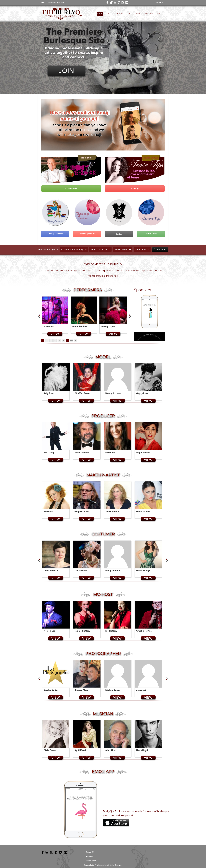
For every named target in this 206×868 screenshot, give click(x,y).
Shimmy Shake (71, 188)
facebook (107, 3)
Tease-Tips (135, 188)
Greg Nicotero (82, 512)
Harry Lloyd (142, 750)
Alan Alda (110, 750)
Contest (119, 234)
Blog (139, 14)
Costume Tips (151, 234)
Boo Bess (48, 512)
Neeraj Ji (110, 394)
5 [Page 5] (59, 341)
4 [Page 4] (55, 341)
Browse (120, 14)
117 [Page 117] (71, 341)
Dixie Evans (50, 750)
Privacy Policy (91, 861)
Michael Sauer (113, 690)
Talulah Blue (81, 571)
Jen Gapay (49, 453)
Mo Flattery (111, 631)
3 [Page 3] (51, 341)
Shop (130, 14)
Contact (149, 14)
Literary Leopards (55, 234)
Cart (159, 14)
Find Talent (160, 249)
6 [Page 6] (63, 341)
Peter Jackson (82, 453)
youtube (115, 3)
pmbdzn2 (141, 690)
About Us (90, 856)
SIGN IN (158, 3)
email (126, 3)
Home (100, 14)
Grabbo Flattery (144, 631)
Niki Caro (110, 453)
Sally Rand (49, 394)
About (109, 14)
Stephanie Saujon (53, 690)
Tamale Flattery (82, 631)
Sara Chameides (114, 512)
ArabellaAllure (80, 327)
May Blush (49, 327)
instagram (122, 3)
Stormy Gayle (108, 327)
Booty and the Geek (116, 571)
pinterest (119, 3)
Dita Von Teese (82, 394)
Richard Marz (81, 690)
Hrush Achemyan (145, 512)
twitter (111, 3)
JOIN (163, 3)
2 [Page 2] (47, 341)
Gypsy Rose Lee (144, 394)
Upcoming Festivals (87, 234)
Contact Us (90, 852)
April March (80, 750)
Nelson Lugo (50, 631)
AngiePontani (143, 453)
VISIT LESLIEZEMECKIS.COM (53, 3)
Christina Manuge (53, 571)
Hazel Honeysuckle (146, 571)
